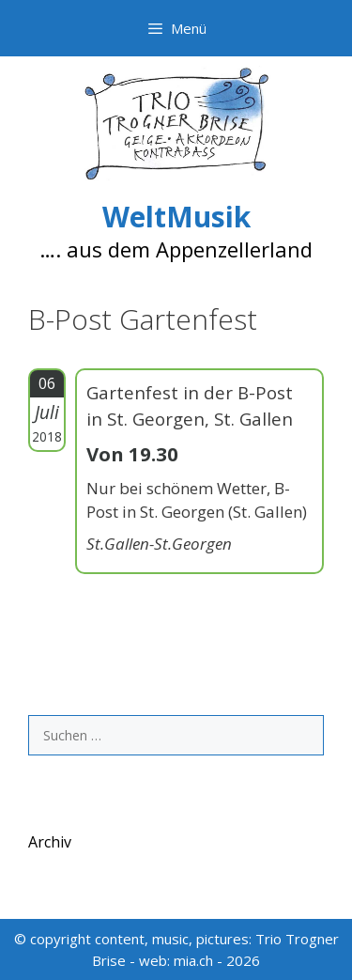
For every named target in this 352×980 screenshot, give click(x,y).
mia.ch (193, 960)
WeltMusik (176, 217)
